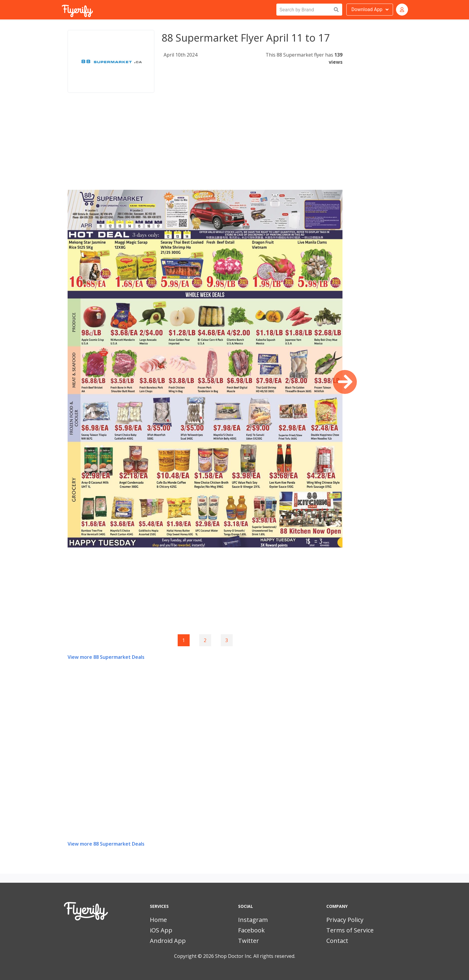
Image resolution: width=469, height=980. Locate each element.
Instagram (253, 920)
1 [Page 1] (184, 640)
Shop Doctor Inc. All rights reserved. (255, 956)
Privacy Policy (345, 920)
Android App (168, 941)
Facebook (251, 930)
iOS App (161, 930)
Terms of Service (350, 930)
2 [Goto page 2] (205, 640)
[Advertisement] (205, 148)
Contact (337, 941)
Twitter (249, 941)
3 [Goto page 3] (227, 640)
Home (158, 920)
